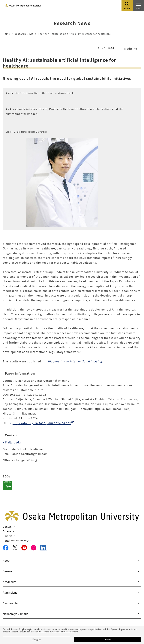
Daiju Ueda (13, 442)
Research (9, 571)
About (7, 561)
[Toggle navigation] (138, 6)
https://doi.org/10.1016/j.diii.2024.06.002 (42, 423)
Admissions (10, 592)
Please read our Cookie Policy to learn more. (58, 632)
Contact (8, 527)
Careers (7, 536)
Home (6, 34)
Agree (108, 639)
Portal (16, 541)
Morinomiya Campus (15, 614)
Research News (24, 34)
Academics (10, 582)
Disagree (37, 639)
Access (7, 531)
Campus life (10, 603)
